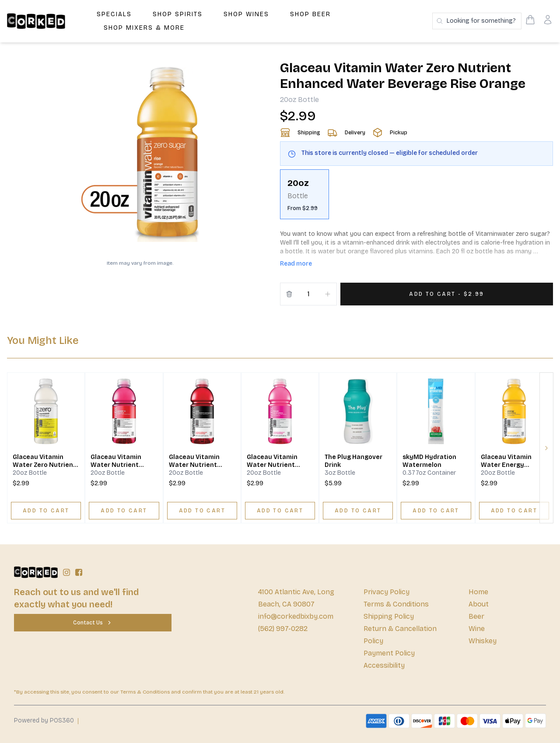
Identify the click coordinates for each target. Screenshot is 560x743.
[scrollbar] (416, 198)
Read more (296, 264)
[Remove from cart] (289, 294)
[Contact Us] (93, 623)
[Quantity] (308, 294)
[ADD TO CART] (46, 511)
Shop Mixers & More (144, 28)
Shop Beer (310, 14)
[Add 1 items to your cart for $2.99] (447, 294)
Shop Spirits (178, 14)
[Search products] (477, 21)
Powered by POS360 (44, 720)
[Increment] (328, 294)
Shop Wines (246, 14)
